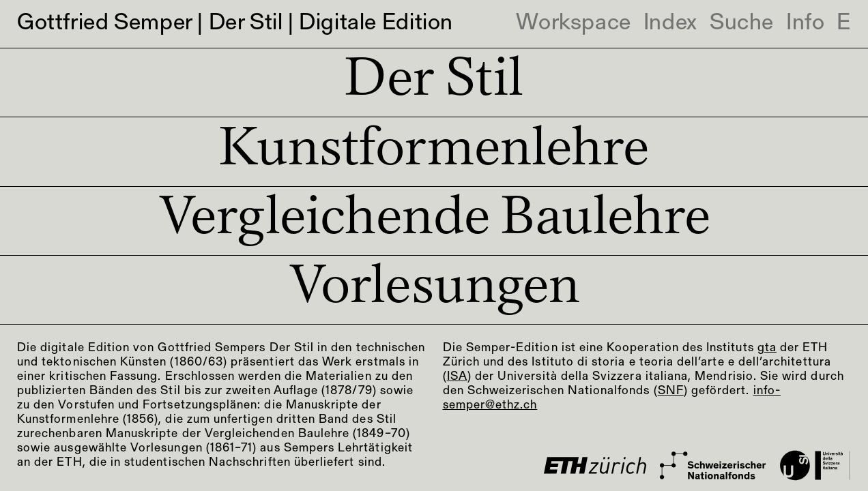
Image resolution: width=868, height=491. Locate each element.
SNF (671, 391)
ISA (457, 377)
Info (805, 24)
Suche (742, 24)
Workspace (573, 24)
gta (767, 348)
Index (670, 24)
